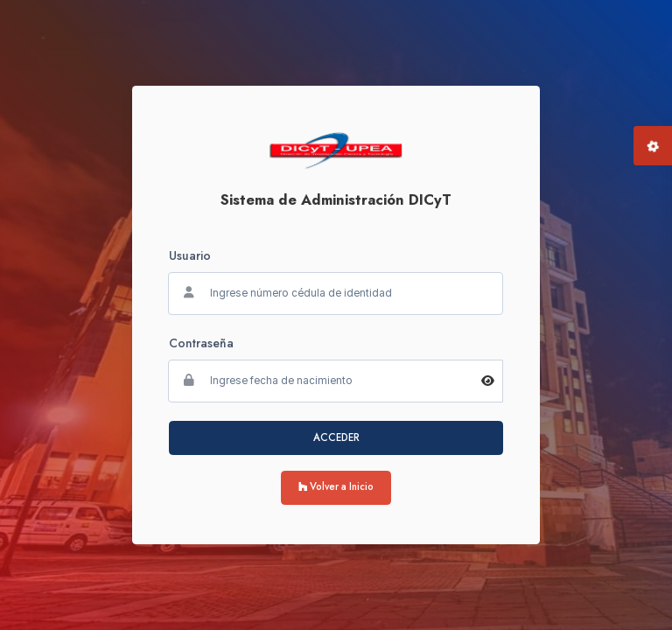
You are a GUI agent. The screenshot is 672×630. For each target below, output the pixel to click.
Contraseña (201, 343)
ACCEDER (336, 437)
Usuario (190, 255)
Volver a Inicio (336, 486)
